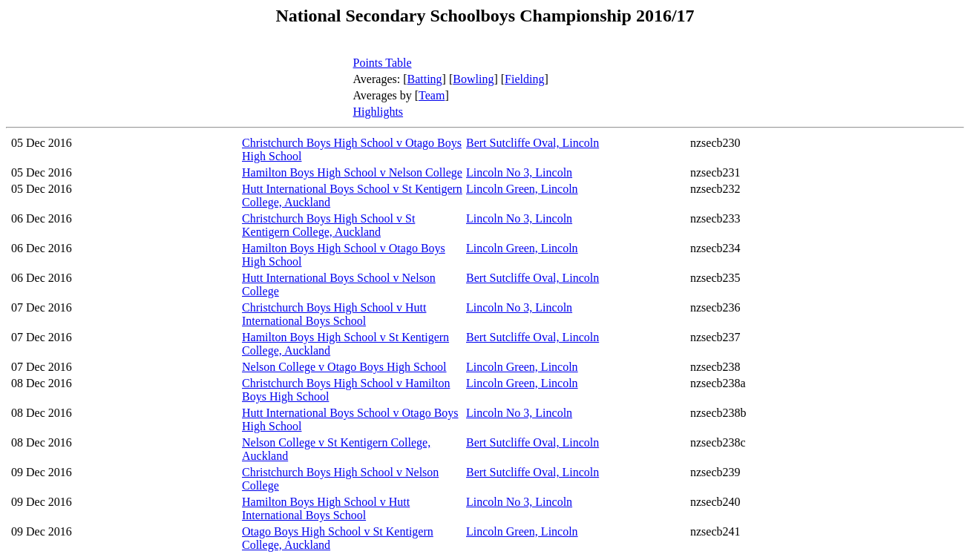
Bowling (473, 79)
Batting (425, 79)
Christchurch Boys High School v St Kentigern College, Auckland (328, 225)
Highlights (379, 112)
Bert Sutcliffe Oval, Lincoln (532, 143)
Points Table (383, 63)
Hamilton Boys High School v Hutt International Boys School (326, 508)
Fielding (524, 79)
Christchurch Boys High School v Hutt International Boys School (334, 314)
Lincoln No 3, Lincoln (519, 172)
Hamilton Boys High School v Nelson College (352, 172)
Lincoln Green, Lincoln (522, 189)
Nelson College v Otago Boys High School (344, 367)
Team (432, 95)
